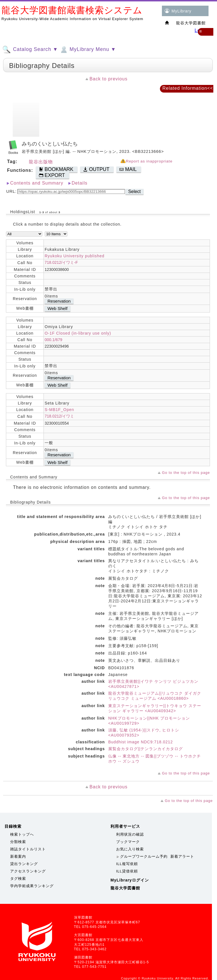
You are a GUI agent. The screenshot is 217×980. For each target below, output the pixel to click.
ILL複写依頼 (127, 864)
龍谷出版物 (41, 162)
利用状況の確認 (130, 834)
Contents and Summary (37, 183)
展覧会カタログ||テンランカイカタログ (146, 749)
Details (80, 183)
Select (134, 191)
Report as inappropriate (149, 161)
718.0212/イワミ (59, 416)
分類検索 (18, 842)
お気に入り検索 (130, 849)
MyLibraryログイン (130, 880)
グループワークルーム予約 (144, 856)
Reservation (59, 301)
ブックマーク (128, 842)
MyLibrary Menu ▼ (88, 50)
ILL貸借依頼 (127, 871)
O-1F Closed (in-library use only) (78, 333)
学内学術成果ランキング (32, 886)
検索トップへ (22, 834)
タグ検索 (18, 879)
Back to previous (108, 79)
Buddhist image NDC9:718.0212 (141, 742)
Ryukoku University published (75, 256)
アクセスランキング (28, 871)
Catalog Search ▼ (30, 50)
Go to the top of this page (186, 473)
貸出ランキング (24, 864)
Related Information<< (188, 88)
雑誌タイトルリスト (28, 849)
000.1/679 (53, 340)
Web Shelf (57, 308)
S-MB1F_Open (59, 410)
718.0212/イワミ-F (61, 262)
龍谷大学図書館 (125, 888)
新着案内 (18, 856)
